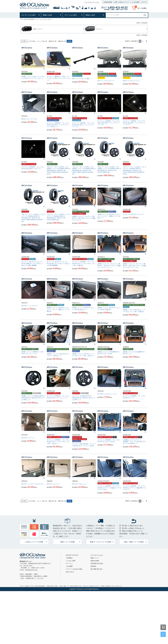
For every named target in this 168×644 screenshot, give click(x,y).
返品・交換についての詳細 (134, 542)
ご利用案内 (69, 558)
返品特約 (93, 566)
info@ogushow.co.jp (31, 570)
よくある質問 (135, 2)
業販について (95, 558)
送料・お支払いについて (122, 2)
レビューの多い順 (42, 41)
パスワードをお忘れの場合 (74, 569)
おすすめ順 (32, 41)
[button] (146, 41)
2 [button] (143, 41)
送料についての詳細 (67, 542)
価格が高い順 (62, 41)
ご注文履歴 (69, 566)
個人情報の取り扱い (97, 569)
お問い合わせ (70, 572)
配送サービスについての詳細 (101, 542)
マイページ (69, 563)
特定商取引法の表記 (97, 563)
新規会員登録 (108, 2)
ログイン (145, 2)
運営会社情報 (95, 561)
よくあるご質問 (70, 561)
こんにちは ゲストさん (92, 2)
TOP (22, 19)
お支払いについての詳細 (34, 542)
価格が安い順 (52, 41)
